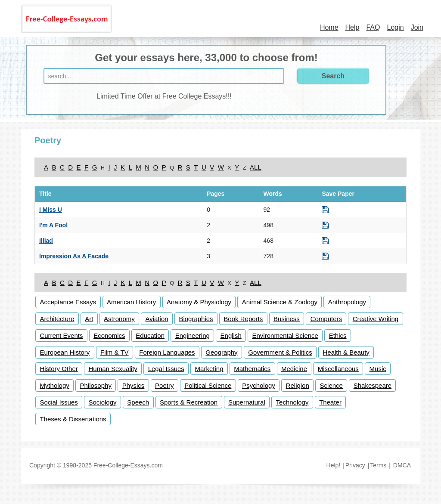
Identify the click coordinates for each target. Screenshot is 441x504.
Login (395, 27)
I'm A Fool (53, 225)
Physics (134, 385)
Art (89, 319)
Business (287, 319)
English (231, 335)
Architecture (57, 319)
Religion (298, 385)
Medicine (294, 369)
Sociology (103, 402)
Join (417, 27)
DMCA (402, 465)
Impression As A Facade (74, 256)
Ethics (338, 335)
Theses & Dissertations (73, 419)
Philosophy (96, 385)
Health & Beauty (346, 352)
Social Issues (59, 402)
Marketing (209, 369)
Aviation (157, 319)
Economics (109, 335)
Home (329, 27)
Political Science (208, 385)
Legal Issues (166, 369)
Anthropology (347, 302)
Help (352, 27)
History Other (59, 369)
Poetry (164, 385)
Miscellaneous (338, 369)
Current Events (61, 335)
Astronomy (119, 319)
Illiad (46, 241)
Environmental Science (285, 335)
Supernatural (247, 402)
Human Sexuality (113, 369)
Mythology (54, 385)
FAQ (373, 27)
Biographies (196, 319)
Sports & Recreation (189, 402)
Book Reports (243, 319)
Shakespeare (373, 385)
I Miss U (51, 210)
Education (150, 335)
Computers (326, 319)
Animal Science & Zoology (280, 302)
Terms (378, 465)
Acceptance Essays (68, 302)
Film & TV (115, 352)
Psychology (259, 385)
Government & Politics (280, 352)
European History (65, 352)
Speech (138, 402)
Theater (330, 402)
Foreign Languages (167, 352)
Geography (221, 352)
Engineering (193, 335)
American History (131, 302)
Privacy (355, 465)
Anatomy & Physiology (199, 302)
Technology (292, 402)
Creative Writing (376, 319)
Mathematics (252, 369)
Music (378, 369)
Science (331, 385)
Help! (334, 465)
